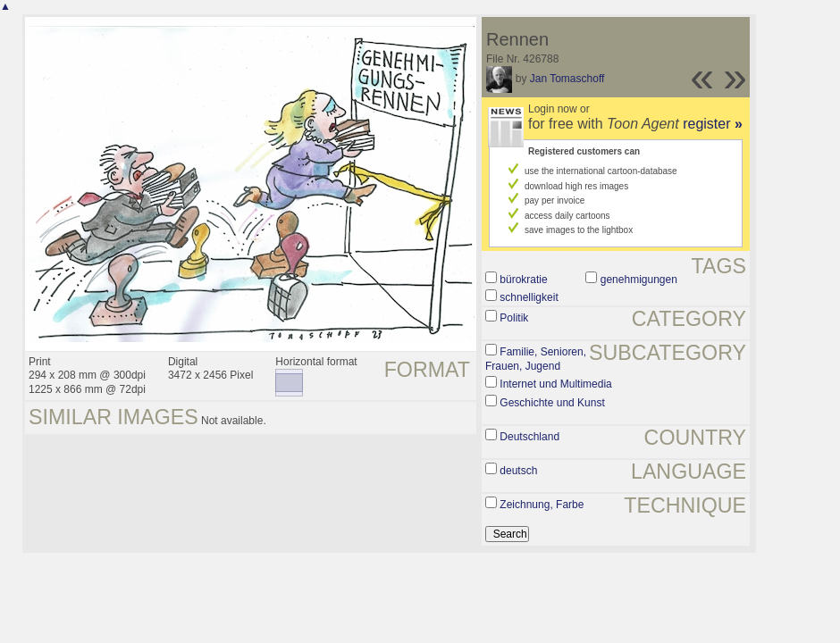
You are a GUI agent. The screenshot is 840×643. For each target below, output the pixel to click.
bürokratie (523, 280)
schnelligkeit (529, 297)
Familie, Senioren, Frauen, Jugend (536, 359)
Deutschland (529, 437)
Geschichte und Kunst (552, 403)
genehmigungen (639, 280)
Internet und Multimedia (555, 384)
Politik (514, 318)
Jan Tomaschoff (567, 79)
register (713, 124)
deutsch (518, 471)
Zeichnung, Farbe (542, 505)
